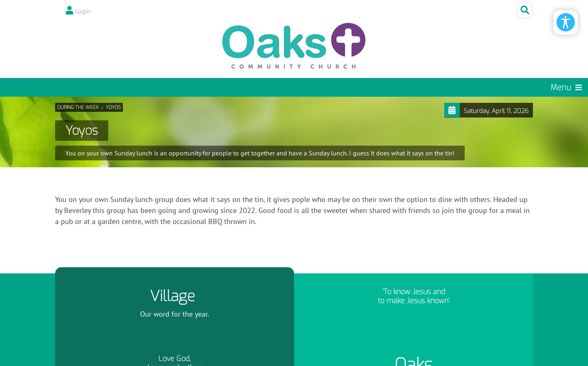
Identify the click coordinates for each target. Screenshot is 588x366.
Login (83, 11)
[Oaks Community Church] (294, 46)
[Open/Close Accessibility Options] (566, 22)
